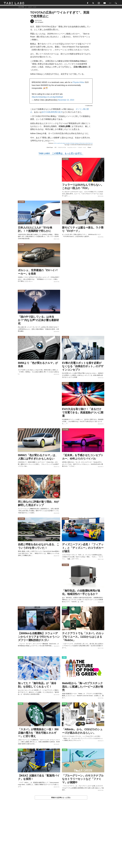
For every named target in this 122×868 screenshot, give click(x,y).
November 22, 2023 (66, 101)
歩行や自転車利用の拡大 (52, 113)
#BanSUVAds (37, 98)
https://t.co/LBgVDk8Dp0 (53, 98)
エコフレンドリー (72, 148)
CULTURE (65, 160)
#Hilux (82, 83)
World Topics (50, 148)
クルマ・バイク (82, 148)
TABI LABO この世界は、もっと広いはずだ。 (61, 154)
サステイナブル (62, 148)
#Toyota (76, 83)
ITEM (64, 658)
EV (56, 148)
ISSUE (65, 608)
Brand (90, 148)
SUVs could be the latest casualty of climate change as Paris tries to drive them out (73, 144)
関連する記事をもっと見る (61, 798)
